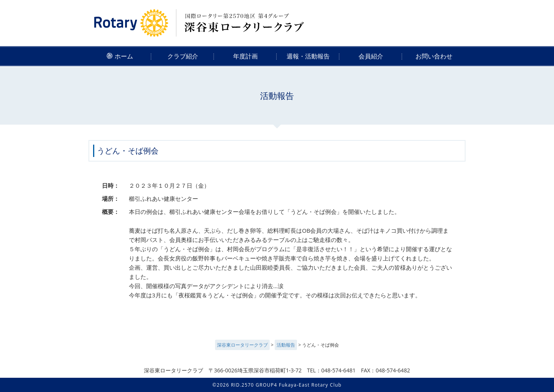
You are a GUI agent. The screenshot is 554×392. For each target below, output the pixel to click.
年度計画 (245, 56)
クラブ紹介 (183, 56)
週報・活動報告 (308, 56)
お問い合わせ (434, 56)
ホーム (120, 56)
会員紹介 (371, 56)
